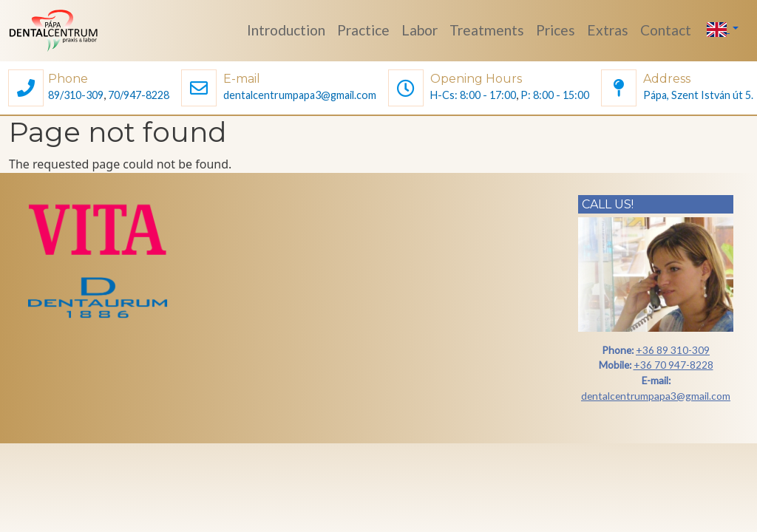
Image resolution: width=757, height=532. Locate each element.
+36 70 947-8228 (673, 365)
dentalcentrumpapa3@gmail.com (300, 95)
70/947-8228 (139, 95)
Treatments (487, 30)
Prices (556, 30)
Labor (420, 30)
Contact (666, 30)
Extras (608, 30)
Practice (363, 30)
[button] (26, 90)
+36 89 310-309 (673, 350)
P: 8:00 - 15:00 (555, 95)
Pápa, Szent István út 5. (698, 95)
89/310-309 (76, 95)
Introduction (286, 30)
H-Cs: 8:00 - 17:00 (473, 95)
